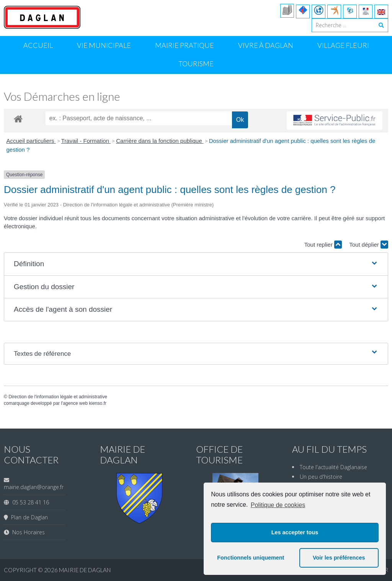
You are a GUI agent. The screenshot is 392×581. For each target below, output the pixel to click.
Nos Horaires (27, 532)
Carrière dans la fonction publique (160, 141)
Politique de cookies (278, 505)
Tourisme (196, 64)
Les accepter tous (295, 532)
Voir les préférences (339, 558)
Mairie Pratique (185, 45)
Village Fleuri (343, 45)
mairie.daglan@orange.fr (34, 487)
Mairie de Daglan (85, 570)
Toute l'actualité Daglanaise (333, 467)
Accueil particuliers (31, 141)
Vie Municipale (104, 45)
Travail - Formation (86, 141)
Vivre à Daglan (266, 45)
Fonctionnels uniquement (251, 558)
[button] (196, 264)
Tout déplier (369, 245)
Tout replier (323, 245)
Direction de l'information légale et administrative (58, 397)
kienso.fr (97, 403)
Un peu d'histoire (321, 477)
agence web (75, 403)
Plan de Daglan (28, 517)
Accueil (38, 45)
